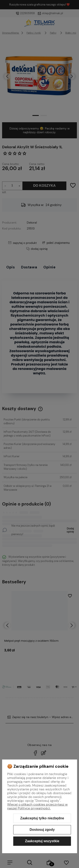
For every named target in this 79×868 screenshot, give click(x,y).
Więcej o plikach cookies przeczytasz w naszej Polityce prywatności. (37, 806)
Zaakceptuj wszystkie (42, 841)
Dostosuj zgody (42, 830)
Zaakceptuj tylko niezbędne (42, 818)
